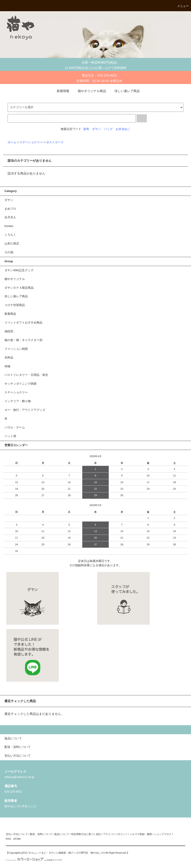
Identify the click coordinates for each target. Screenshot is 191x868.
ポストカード (55, 142)
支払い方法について (17, 834)
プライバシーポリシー (115, 834)
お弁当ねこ (123, 129)
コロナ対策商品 (15, 305)
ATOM (17, 839)
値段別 (9, 331)
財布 (86, 129)
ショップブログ (163, 834)
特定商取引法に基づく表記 (86, 834)
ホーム (12, 142)
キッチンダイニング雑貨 (21, 384)
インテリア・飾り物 (18, 401)
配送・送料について (41, 834)
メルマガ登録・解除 (141, 834)
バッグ (108, 129)
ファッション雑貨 (16, 349)
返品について (62, 834)
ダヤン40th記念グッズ (19, 270)
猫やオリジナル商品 (89, 91)
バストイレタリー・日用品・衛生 (26, 375)
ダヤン (97, 129)
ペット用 (10, 436)
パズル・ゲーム (15, 427)
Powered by (34, 860)
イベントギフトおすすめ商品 (23, 323)
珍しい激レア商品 (124, 91)
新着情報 (60, 91)
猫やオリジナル (15, 279)
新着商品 (10, 314)
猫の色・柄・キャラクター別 (23, 340)
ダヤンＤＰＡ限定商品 (19, 288)
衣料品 (9, 358)
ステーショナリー (31, 142)
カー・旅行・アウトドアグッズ (25, 410)
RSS (8, 839)
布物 (7, 366)
